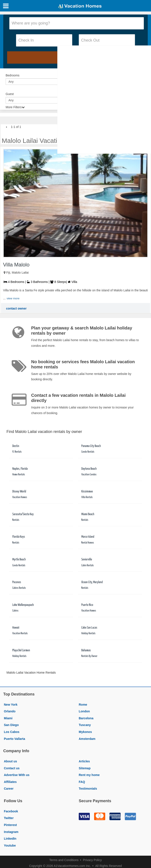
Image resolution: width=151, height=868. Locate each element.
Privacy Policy (92, 860)
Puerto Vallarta (14, 739)
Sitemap (85, 768)
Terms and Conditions (64, 860)
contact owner (16, 308)
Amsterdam (87, 739)
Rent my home (89, 775)
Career (9, 789)
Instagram (11, 832)
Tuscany (85, 725)
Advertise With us (17, 775)
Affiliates (10, 782)
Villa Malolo (16, 265)
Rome (83, 705)
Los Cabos (12, 732)
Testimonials (88, 789)
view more (13, 298)
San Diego (11, 725)
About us (10, 761)
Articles (84, 761)
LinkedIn (10, 839)
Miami (8, 718)
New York (11, 705)
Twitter (9, 818)
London (84, 711)
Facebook (11, 811)
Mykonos (85, 732)
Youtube (10, 845)
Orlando (10, 711)
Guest (10, 94)
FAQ (82, 782)
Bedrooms (13, 75)
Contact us (12, 768)
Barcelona (86, 718)
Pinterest (10, 825)
